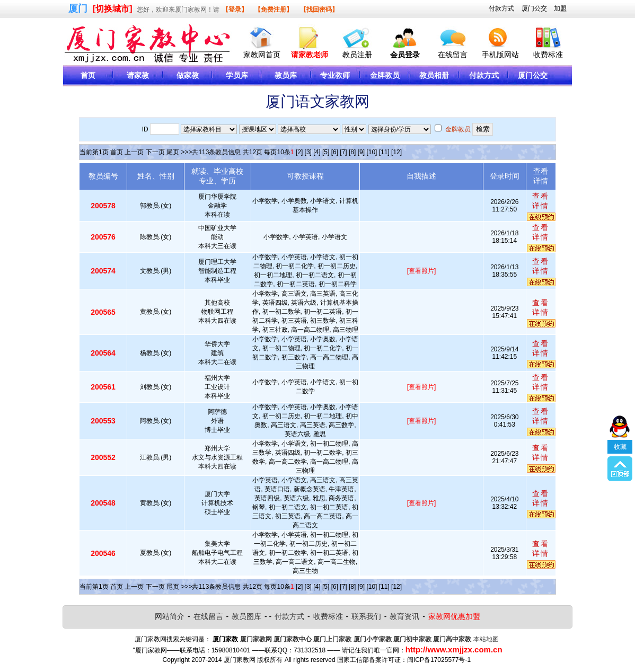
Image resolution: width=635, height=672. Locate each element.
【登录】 (235, 10)
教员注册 (357, 55)
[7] (343, 152)
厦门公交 (534, 8)
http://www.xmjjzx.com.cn (454, 649)
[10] (372, 152)
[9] (361, 152)
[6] (335, 152)
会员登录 (405, 55)
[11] (384, 152)
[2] (299, 152)
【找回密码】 (319, 10)
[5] (326, 152)
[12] (396, 152)
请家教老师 (310, 55)
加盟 (560, 8)
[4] (317, 152)
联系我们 (366, 616)
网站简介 (170, 616)
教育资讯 (404, 616)
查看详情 (541, 201)
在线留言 (453, 55)
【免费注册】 (274, 10)
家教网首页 (262, 55)
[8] (352, 152)
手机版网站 (500, 55)
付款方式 (501, 8)
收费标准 (548, 55)
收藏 (620, 438)
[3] (308, 152)
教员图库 (246, 616)
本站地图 (486, 639)
